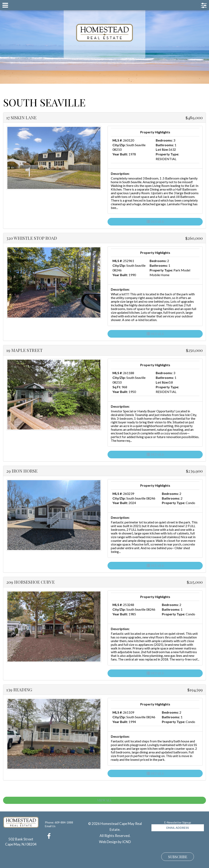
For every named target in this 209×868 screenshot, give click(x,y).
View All (104, 800)
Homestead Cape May (105, 33)
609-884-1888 (64, 822)
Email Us (50, 826)
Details (155, 221)
